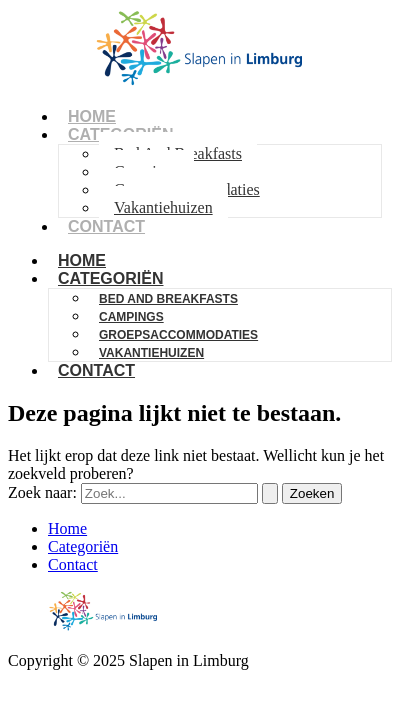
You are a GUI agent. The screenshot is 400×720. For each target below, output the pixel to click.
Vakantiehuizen (163, 207)
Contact (106, 226)
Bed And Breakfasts (168, 299)
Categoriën (110, 278)
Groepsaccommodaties (178, 335)
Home (67, 528)
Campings (131, 317)
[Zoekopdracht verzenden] (270, 493)
